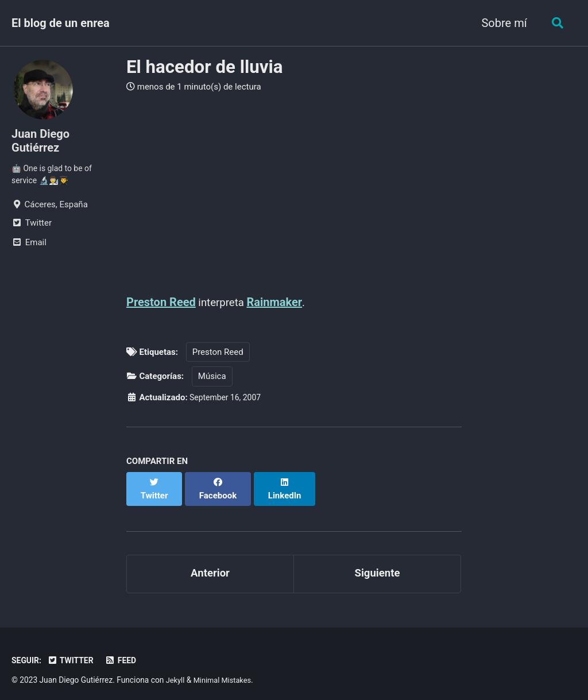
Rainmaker (278, 302)
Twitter (74, 652)
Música (212, 377)
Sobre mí (501, 23)
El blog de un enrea (61, 23)
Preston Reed (161, 302)
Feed (127, 652)
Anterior (210, 564)
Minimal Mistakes (226, 671)
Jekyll (176, 671)
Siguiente (377, 564)
